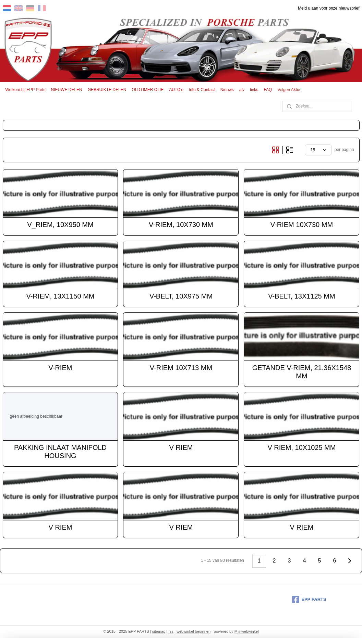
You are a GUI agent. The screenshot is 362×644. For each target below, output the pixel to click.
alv (242, 90)
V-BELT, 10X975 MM (181, 296)
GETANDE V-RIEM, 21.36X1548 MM (302, 372)
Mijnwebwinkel (247, 631)
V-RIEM (61, 368)
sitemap (159, 631)
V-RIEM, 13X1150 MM (61, 296)
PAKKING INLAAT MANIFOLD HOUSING (60, 452)
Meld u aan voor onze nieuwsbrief (329, 8)
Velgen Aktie (289, 90)
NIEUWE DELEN (66, 90)
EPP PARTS (309, 599)
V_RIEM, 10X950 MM (60, 225)
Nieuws (227, 90)
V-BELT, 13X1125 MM (301, 296)
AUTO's (176, 90)
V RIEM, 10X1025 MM (301, 447)
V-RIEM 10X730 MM (302, 225)
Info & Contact (202, 90)
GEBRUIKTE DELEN (107, 90)
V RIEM (181, 447)
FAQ (268, 90)
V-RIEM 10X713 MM (181, 368)
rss (171, 631)
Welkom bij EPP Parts (26, 90)
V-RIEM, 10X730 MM (181, 225)
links (254, 90)
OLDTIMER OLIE (148, 90)
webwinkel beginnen (194, 631)
